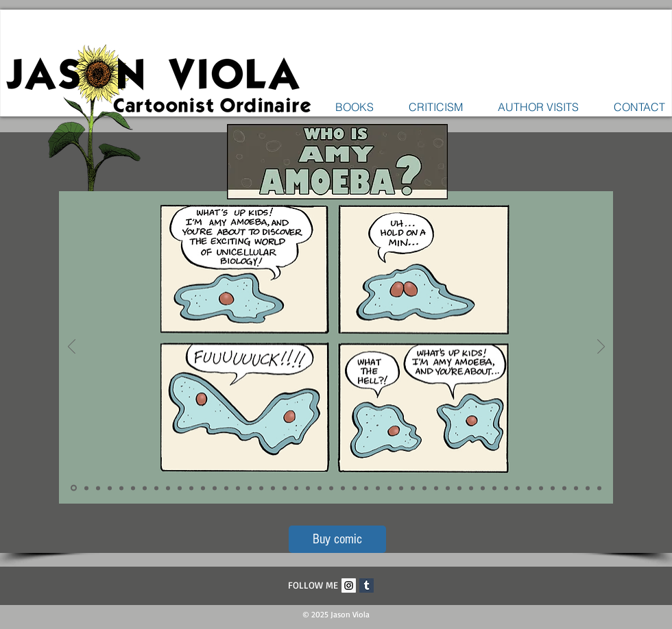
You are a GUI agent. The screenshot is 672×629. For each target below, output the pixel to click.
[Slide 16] (250, 488)
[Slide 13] (215, 488)
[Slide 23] (331, 488)
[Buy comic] (337, 539)
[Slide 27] (378, 488)
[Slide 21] (308, 488)
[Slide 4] (110, 488)
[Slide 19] (285, 488)
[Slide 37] (494, 488)
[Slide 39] (518, 488)
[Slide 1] (74, 488)
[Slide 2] (86, 488)
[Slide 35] (471, 488)
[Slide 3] (98, 488)
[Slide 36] (483, 488)
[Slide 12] (203, 488)
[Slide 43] (564, 488)
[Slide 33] (448, 488)
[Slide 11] (191, 488)
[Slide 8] (156, 488)
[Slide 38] (506, 488)
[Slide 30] (413, 488)
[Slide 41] (541, 488)
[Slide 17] (261, 488)
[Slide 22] (320, 488)
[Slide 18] (273, 488)
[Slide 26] (366, 488)
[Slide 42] (553, 488)
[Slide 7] (145, 488)
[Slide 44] (576, 488)
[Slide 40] (529, 488)
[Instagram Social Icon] (349, 585)
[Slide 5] (121, 488)
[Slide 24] (343, 488)
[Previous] (72, 347)
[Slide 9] (168, 488)
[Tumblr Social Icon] (367, 585)
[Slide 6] (133, 488)
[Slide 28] (389, 488)
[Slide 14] (226, 488)
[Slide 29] (401, 488)
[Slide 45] (588, 488)
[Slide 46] (599, 488)
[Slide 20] (296, 488)
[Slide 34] (459, 488)
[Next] (601, 347)
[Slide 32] (436, 488)
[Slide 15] (238, 488)
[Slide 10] (180, 488)
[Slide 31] (424, 488)
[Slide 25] (355, 488)
